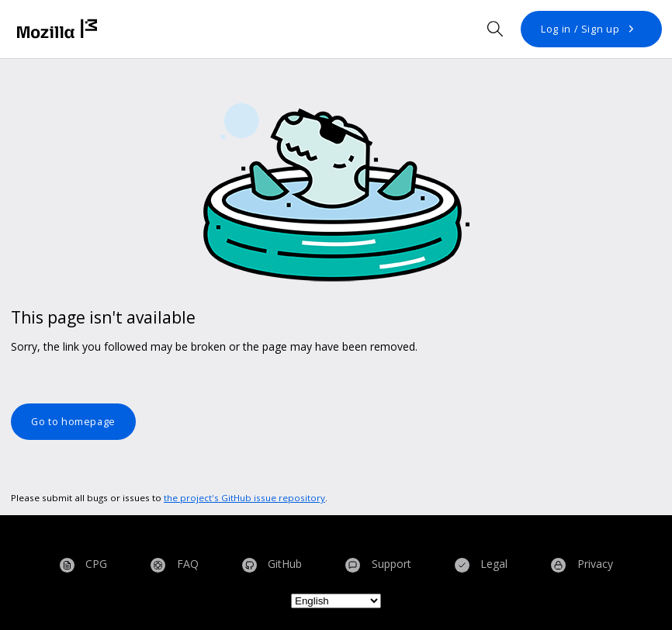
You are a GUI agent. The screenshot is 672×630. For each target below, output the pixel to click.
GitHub (272, 564)
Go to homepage (73, 422)
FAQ (175, 564)
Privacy (582, 564)
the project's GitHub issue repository (244, 498)
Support (378, 564)
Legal (481, 564)
